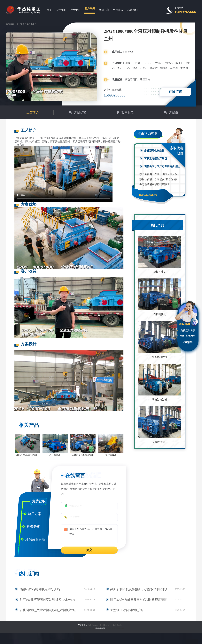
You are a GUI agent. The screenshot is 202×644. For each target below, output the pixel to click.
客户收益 (128, 112)
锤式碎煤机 (111, 455)
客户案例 (90, 8)
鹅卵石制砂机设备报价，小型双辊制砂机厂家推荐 (138, 589)
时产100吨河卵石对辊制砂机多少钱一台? (42, 600)
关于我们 (61, 10)
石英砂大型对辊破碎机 (83, 455)
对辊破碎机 (111, 628)
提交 (89, 550)
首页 (49, 10)
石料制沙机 (160, 314)
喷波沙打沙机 (160, 400)
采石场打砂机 (160, 357)
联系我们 (133, 10)
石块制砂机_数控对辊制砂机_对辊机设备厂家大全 (47, 610)
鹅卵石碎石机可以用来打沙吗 (36, 589)
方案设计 (175, 112)
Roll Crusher (93, 625)
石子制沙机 (55, 455)
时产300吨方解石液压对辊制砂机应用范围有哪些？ (139, 600)
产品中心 (75, 10)
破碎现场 (31, 24)
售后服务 (118, 10)
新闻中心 (104, 10)
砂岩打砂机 (160, 442)
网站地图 (120, 628)
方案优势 (80, 112)
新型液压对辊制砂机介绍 (124, 610)
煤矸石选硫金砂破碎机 (27, 455)
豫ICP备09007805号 (87, 628)
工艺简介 (33, 112)
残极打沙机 (160, 272)
